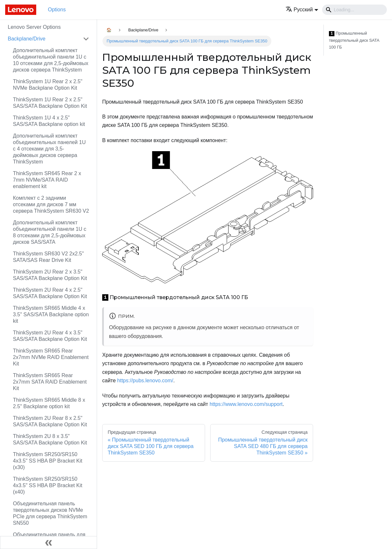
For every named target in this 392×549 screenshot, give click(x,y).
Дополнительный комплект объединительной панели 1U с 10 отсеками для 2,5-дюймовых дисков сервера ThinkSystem (51, 60)
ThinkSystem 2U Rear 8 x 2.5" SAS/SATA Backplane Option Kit (50, 421)
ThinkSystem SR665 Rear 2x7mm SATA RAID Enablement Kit (50, 382)
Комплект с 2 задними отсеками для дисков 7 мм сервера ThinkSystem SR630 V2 (51, 204)
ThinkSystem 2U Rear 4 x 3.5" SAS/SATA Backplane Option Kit (50, 336)
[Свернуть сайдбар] (49, 543)
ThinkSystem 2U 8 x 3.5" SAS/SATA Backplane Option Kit (50, 439)
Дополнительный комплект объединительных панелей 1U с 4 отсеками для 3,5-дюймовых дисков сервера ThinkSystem (49, 149)
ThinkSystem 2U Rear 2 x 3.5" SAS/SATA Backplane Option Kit (50, 275)
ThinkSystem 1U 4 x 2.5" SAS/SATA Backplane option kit (49, 121)
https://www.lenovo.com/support (246, 404)
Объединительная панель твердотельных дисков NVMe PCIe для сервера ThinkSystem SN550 (50, 513)
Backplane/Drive (27, 39)
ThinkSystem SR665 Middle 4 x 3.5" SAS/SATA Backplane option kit (51, 314)
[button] (302, 10)
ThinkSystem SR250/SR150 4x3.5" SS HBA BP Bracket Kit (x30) (48, 461)
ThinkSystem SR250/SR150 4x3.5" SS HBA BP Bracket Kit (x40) (48, 485)
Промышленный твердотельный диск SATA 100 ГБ (354, 40)
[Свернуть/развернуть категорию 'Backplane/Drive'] (86, 39)
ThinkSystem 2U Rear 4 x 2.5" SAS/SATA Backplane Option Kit (50, 293)
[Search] (354, 10)
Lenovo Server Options (34, 27)
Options (57, 10)
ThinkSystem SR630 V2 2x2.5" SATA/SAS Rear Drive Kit (48, 257)
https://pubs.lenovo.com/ (145, 381)
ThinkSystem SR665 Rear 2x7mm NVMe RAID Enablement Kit (51, 357)
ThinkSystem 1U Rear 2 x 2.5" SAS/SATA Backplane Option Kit (50, 103)
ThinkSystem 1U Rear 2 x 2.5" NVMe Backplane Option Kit (48, 85)
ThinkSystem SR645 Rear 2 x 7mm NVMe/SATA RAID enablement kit (47, 180)
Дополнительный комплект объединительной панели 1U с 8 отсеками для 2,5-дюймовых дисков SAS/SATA (50, 232)
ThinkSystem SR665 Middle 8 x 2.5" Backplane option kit (49, 403)
